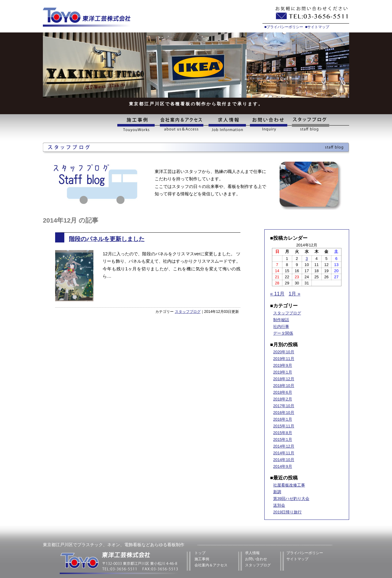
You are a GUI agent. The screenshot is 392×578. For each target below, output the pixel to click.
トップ (200, 553)
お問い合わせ (269, 125)
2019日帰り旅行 (287, 512)
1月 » (295, 294)
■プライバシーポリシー (284, 27)
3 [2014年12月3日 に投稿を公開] (307, 259)
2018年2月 (283, 399)
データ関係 (283, 333)
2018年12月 (284, 379)
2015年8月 (283, 433)
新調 (277, 492)
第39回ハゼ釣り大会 (291, 499)
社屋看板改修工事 (289, 485)
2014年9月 (283, 466)
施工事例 (137, 125)
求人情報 (227, 125)
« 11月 (277, 294)
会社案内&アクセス (181, 125)
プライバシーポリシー (305, 553)
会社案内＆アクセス (211, 565)
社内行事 (281, 327)
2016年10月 (284, 413)
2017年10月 (284, 406)
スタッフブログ (320, 125)
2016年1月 (283, 419)
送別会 (279, 505)
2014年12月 (284, 446)
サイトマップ (297, 559)
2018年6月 (283, 392)
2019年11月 (284, 359)
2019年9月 (283, 365)
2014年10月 (284, 460)
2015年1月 (283, 439)
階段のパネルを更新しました (107, 239)
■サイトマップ (317, 27)
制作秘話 (281, 320)
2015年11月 (284, 426)
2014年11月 (284, 453)
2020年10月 (284, 352)
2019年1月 (283, 372)
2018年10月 (284, 386)
